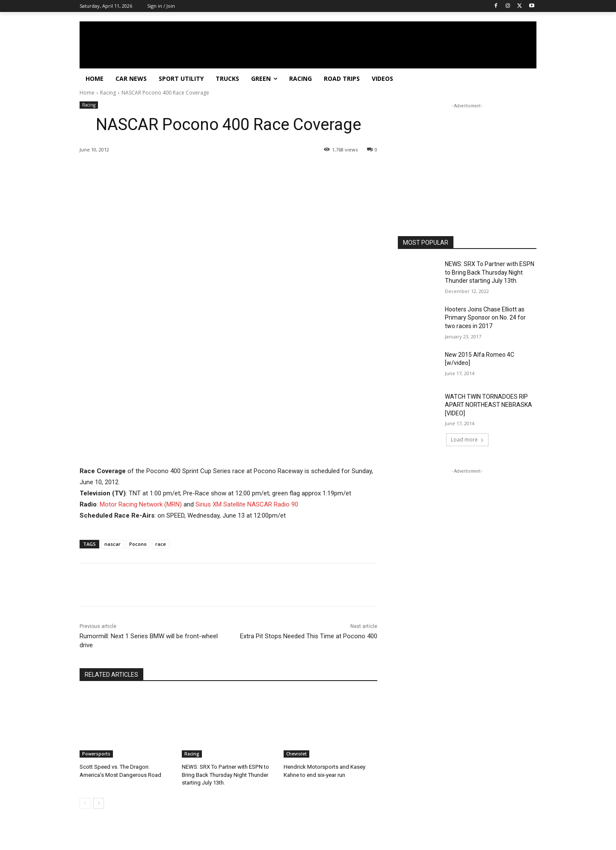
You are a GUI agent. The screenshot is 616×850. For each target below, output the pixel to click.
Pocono (138, 544)
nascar (113, 544)
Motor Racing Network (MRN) (141, 504)
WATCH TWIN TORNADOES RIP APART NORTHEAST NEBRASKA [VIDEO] (489, 405)
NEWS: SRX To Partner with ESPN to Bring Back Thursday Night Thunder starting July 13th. (225, 774)
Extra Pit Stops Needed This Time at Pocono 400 (309, 636)
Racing (108, 93)
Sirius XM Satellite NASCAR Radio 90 (247, 504)
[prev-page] (85, 803)
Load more (467, 440)
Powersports (96, 754)
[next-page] (99, 803)
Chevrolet (296, 754)
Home (87, 93)
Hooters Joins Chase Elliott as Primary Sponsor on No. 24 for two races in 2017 (485, 318)
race (161, 544)
